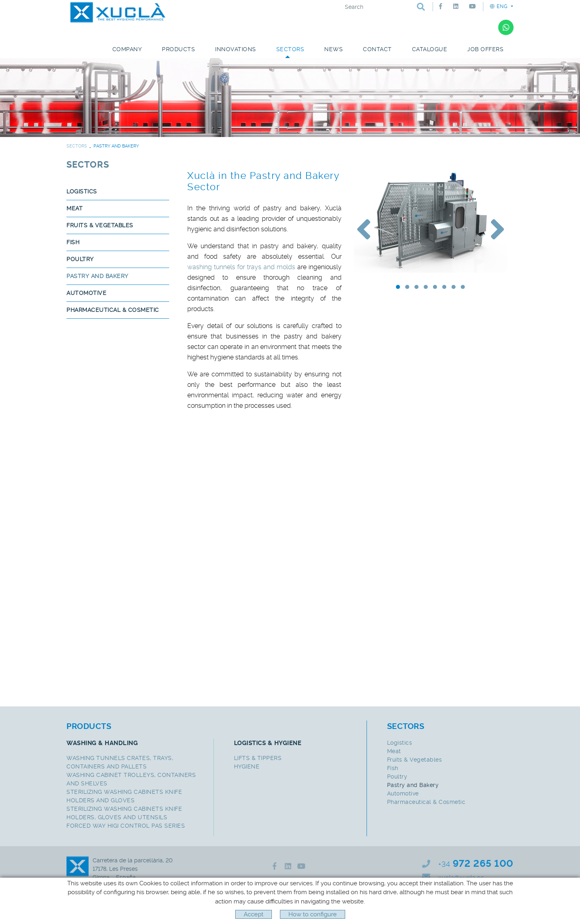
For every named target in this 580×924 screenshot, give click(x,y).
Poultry (80, 259)
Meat (75, 208)
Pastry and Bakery (97, 276)
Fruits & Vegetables (100, 225)
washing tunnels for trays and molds (241, 267)
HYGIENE (247, 766)
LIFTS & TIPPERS (258, 758)
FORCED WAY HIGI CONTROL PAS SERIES (126, 826)
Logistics (82, 191)
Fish (73, 242)
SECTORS (77, 146)
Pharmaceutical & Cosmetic (113, 310)
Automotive (86, 293)
